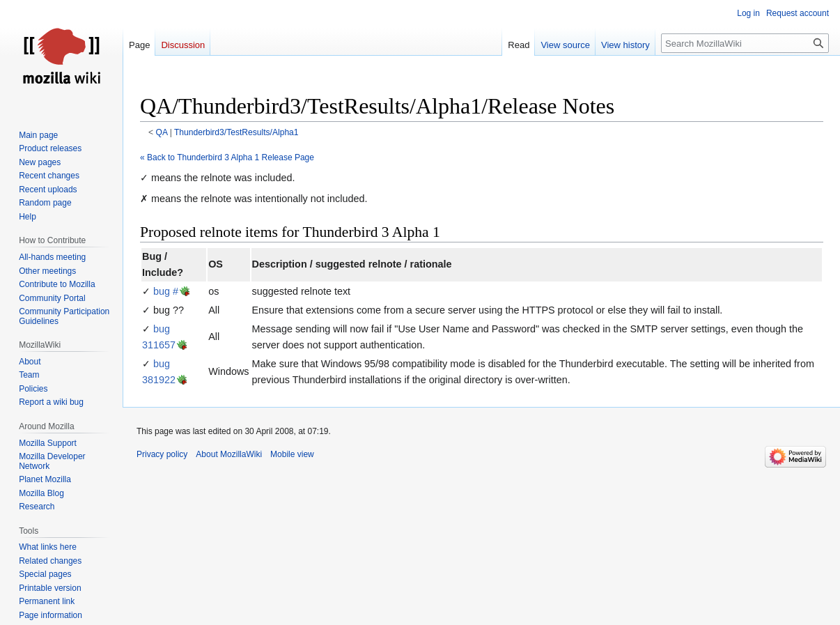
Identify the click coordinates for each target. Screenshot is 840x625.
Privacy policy (162, 454)
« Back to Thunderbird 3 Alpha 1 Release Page (227, 157)
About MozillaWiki (229, 454)
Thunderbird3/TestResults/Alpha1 (236, 132)
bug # (166, 291)
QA (162, 132)
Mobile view (292, 454)
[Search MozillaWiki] (745, 43)
